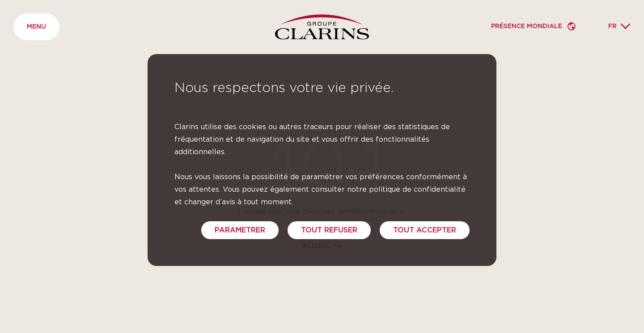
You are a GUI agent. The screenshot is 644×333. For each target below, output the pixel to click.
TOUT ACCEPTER (425, 230)
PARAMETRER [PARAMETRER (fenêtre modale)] (240, 230)
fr (612, 26)
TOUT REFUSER (329, 230)
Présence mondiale (527, 26)
